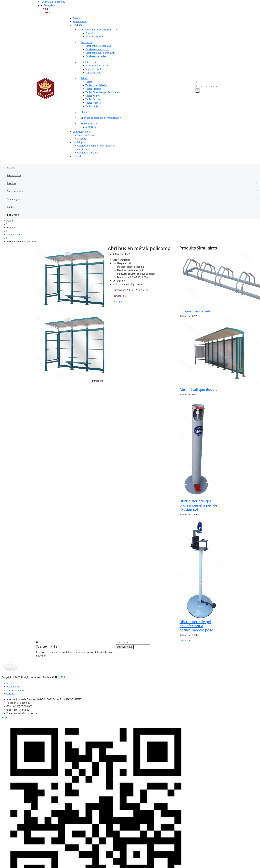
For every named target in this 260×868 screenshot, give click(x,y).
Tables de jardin (94, 106)
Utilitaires (86, 62)
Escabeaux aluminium (97, 49)
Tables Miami (93, 96)
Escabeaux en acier (96, 56)
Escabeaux (87, 42)
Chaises (85, 112)
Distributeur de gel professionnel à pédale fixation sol (198, 505)
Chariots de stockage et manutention (101, 118)
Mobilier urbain (89, 124)
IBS (63, 677)
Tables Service (93, 99)
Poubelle (90, 33)
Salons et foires (86, 135)
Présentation (80, 21)
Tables (84, 78)
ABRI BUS (91, 127)
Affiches (82, 139)
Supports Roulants (95, 69)
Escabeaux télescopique (98, 46)
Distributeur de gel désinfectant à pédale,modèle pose (196, 626)
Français (48, 5)
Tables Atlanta (93, 103)
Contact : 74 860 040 (53, 2)
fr (48, 9)
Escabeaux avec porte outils (101, 53)
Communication (82, 132)
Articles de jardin (95, 37)
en (48, 12)
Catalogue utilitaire (88, 153)
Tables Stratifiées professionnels (103, 92)
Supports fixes (93, 73)
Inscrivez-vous (125, 647)
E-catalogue (80, 142)
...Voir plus (118, 302)
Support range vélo (195, 311)
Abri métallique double (199, 389)
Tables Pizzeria (93, 89)
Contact (77, 156)
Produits (78, 25)
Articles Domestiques (97, 66)
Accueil (77, 18)
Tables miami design (97, 85)
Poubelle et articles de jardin (96, 30)
